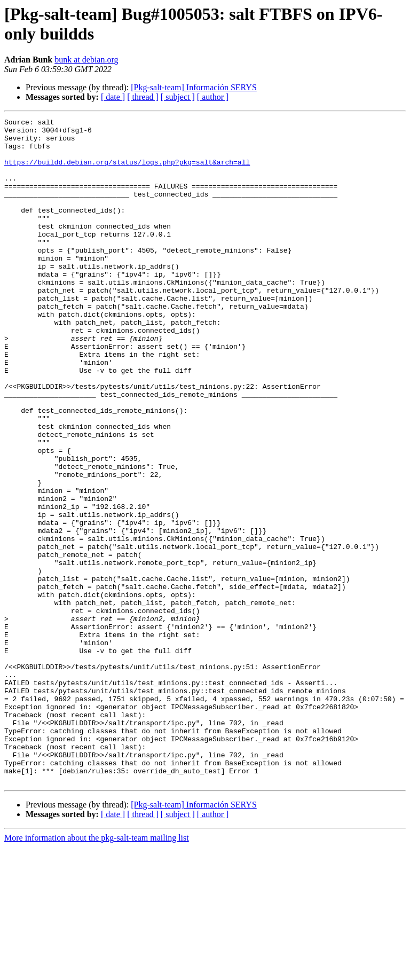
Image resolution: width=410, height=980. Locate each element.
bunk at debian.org (86, 60)
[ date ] (113, 97)
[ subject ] (178, 97)
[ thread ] (143, 97)
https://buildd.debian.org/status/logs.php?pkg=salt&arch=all (127, 171)
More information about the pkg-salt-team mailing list (97, 971)
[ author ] (213, 97)
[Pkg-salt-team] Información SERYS (194, 87)
